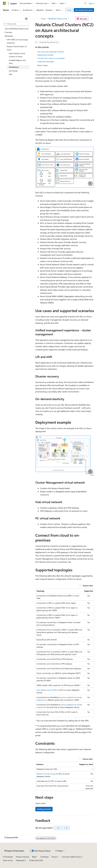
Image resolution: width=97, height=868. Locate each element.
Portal (69, 10)
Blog (34, 857)
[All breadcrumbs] (38, 19)
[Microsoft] (5, 3)
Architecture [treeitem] (14, 67)
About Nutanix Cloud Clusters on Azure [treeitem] (17, 55)
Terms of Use (8, 860)
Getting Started (44, 809)
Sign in (91, 3)
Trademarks (20, 860)
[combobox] (16, 24)
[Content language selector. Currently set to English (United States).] (14, 851)
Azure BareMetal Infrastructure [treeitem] (17, 29)
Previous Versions (23, 857)
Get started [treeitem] (13, 71)
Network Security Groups (46, 774)
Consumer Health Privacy (71, 857)
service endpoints (68, 697)
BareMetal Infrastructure (58, 19)
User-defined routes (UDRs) (47, 690)
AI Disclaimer (8, 857)
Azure (44, 19)
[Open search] (85, 3)
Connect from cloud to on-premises (51, 58)
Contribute (44, 857)
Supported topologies (46, 61)
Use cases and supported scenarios (51, 52)
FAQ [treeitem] (11, 74)
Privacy (54, 857)
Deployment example (45, 55)
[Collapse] (26, 19)
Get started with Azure (84, 10)
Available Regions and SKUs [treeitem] (17, 62)
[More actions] (92, 19)
